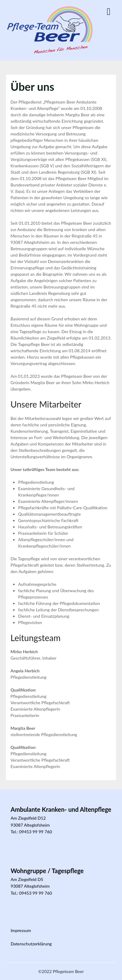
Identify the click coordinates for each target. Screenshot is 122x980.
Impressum (21, 930)
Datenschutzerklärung (31, 944)
